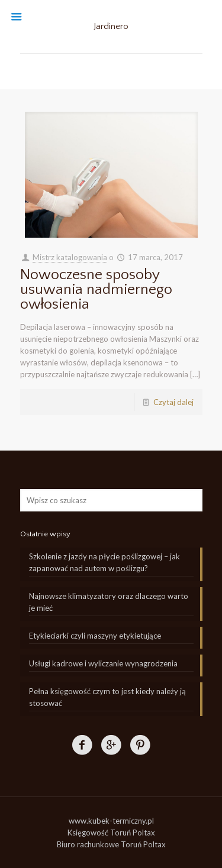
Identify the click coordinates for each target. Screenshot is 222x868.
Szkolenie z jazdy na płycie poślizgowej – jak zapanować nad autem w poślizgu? (104, 562)
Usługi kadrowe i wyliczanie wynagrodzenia (103, 663)
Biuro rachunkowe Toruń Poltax (111, 844)
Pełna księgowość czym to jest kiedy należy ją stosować (107, 697)
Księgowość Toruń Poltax (111, 833)
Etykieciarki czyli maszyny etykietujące (95, 636)
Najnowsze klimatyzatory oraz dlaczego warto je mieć (109, 602)
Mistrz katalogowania (70, 257)
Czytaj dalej (173, 402)
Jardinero (111, 26)
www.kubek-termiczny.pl (111, 821)
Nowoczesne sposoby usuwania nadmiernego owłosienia (96, 290)
